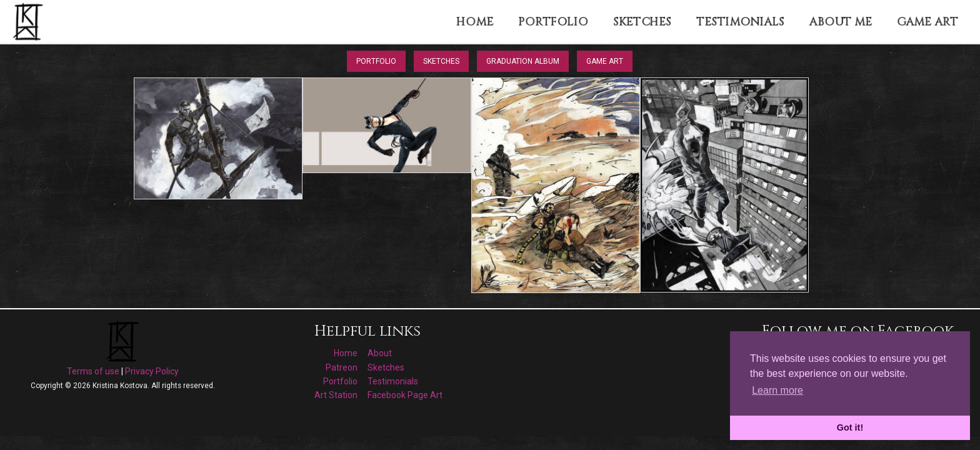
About (380, 353)
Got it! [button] (850, 427)
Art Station (336, 395)
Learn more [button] (777, 390)
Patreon (342, 367)
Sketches (441, 61)
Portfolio (376, 61)
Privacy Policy (152, 371)
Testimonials (393, 381)
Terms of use (93, 371)
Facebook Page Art (405, 395)
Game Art (605, 61)
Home (346, 353)
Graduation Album (523, 61)
